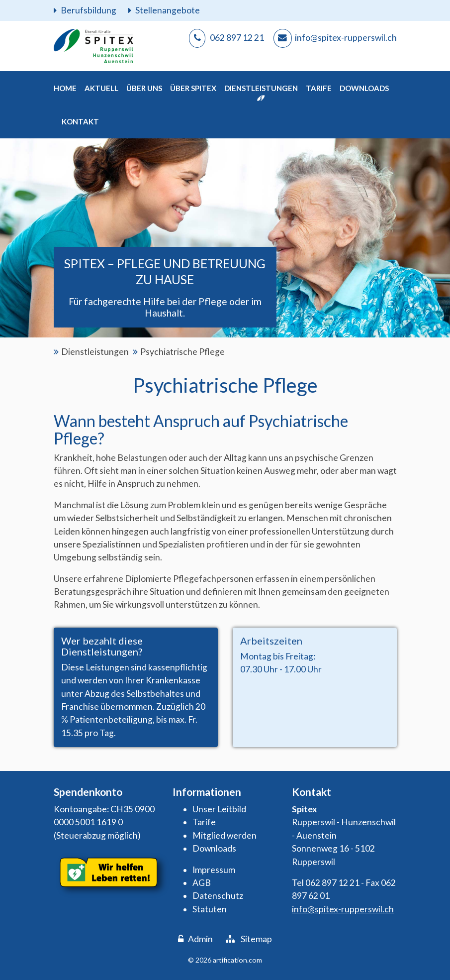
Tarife (204, 822)
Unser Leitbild (219, 809)
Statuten (210, 909)
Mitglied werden (225, 835)
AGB (202, 883)
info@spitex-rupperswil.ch (343, 909)
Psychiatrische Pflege (182, 352)
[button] (101, 88)
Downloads (214, 848)
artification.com (237, 960)
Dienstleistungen (95, 352)
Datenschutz (218, 896)
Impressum (214, 870)
